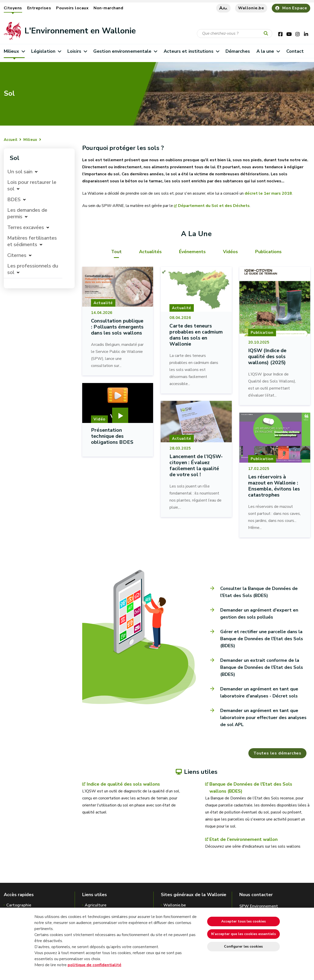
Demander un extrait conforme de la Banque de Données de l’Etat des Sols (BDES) (262, 667)
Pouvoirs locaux (72, 8)
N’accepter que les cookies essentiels (243, 934)
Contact (295, 51)
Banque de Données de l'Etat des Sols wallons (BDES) (251, 788)
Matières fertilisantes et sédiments (32, 241)
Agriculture (96, 905)
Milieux (14, 51)
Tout (116, 252)
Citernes (17, 255)
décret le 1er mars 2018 (268, 193)
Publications (268, 252)
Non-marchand (108, 8)
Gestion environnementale (125, 51)
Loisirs (77, 51)
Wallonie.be (251, 8)
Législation (46, 51)
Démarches (238, 51)
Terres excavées (26, 227)
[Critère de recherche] (235, 34)
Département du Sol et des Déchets (214, 206)
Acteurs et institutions (191, 51)
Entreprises (39, 8)
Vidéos (230, 252)
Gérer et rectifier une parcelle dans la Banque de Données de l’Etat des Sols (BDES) (262, 639)
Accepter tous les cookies (243, 921)
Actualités (150, 252)
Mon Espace (291, 8)
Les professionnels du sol (33, 269)
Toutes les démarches (277, 753)
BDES (14, 200)
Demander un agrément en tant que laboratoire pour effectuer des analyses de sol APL (263, 718)
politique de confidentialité (95, 965)
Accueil (11, 140)
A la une (268, 51)
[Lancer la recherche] (267, 34)
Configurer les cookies (243, 946)
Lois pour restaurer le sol (32, 185)
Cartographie (19, 905)
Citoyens (13, 8)
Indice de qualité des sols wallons (123, 784)
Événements (192, 252)
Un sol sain (20, 172)
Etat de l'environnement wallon (243, 839)
